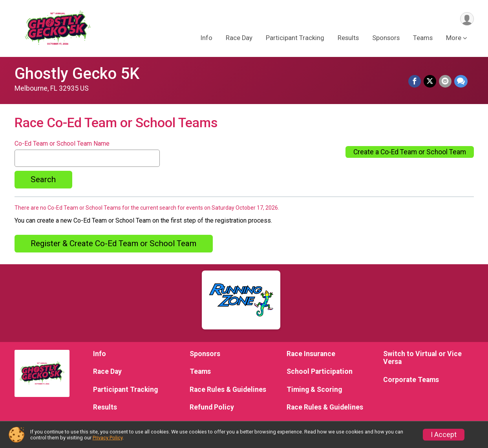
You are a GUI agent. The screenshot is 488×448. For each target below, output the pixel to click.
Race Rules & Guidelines (228, 389)
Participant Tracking (295, 39)
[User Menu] (467, 19)
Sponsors (386, 39)
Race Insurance (311, 354)
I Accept (444, 435)
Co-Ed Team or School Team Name (62, 144)
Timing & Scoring (314, 389)
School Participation (320, 371)
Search (43, 179)
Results (348, 39)
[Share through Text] (461, 82)
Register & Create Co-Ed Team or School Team (113, 243)
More (454, 39)
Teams (423, 39)
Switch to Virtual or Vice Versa (422, 358)
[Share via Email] (446, 82)
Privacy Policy (108, 438)
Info (207, 39)
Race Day (239, 39)
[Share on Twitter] (431, 82)
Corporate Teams (411, 380)
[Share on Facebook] (416, 82)
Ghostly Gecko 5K (77, 74)
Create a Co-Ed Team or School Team (410, 152)
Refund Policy (212, 407)
